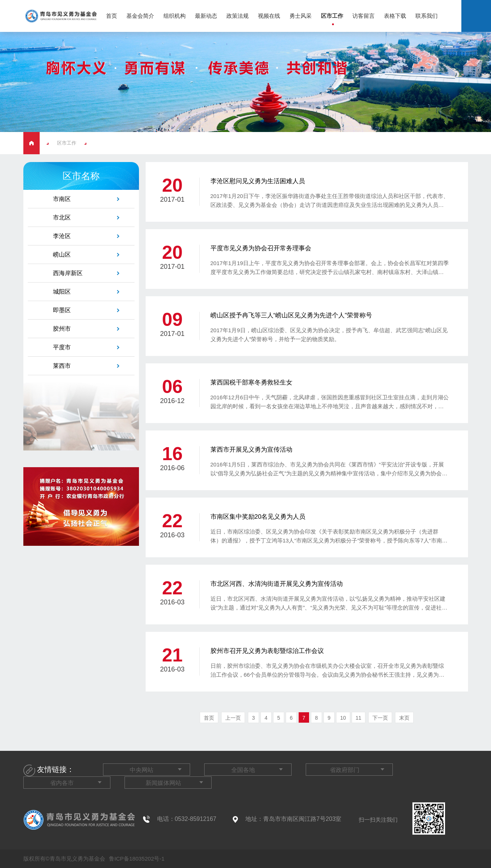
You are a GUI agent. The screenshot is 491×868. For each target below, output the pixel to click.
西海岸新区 (68, 273)
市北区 (62, 217)
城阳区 (62, 292)
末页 (404, 718)
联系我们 (427, 16)
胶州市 (62, 329)
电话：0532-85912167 (187, 819)
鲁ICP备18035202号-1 (136, 859)
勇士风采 (301, 16)
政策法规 (238, 16)
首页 (112, 16)
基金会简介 (140, 16)
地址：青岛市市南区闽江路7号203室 (293, 819)
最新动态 (206, 16)
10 (343, 718)
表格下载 (395, 16)
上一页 (233, 718)
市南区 (62, 199)
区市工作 (332, 16)
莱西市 (62, 366)
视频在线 (269, 16)
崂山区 (62, 255)
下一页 (380, 718)
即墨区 (62, 310)
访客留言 (364, 16)
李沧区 (62, 236)
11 (359, 718)
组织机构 (175, 16)
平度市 (62, 347)
